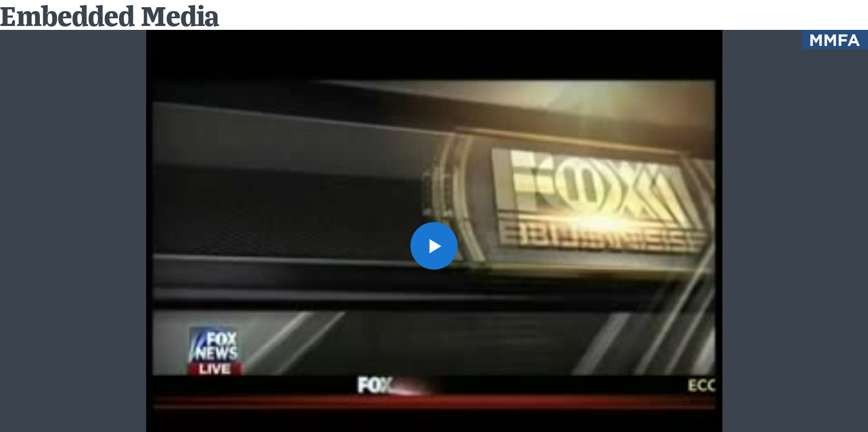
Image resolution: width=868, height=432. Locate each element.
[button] (434, 246)
